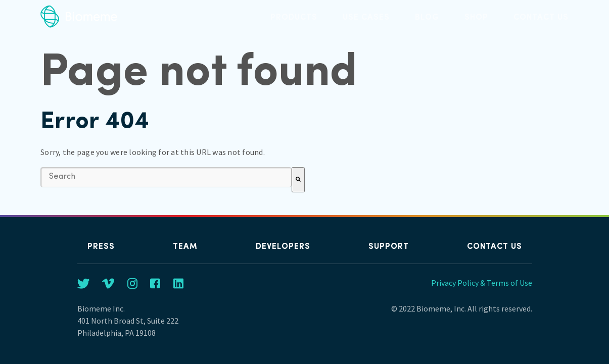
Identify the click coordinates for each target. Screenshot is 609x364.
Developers (283, 247)
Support (389, 247)
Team (185, 247)
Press (101, 247)
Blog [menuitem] (427, 18)
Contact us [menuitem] (541, 18)
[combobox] (166, 177)
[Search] (298, 180)
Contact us (495, 247)
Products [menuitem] (294, 18)
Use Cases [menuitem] (366, 18)
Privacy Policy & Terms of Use (482, 283)
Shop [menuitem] (476, 18)
